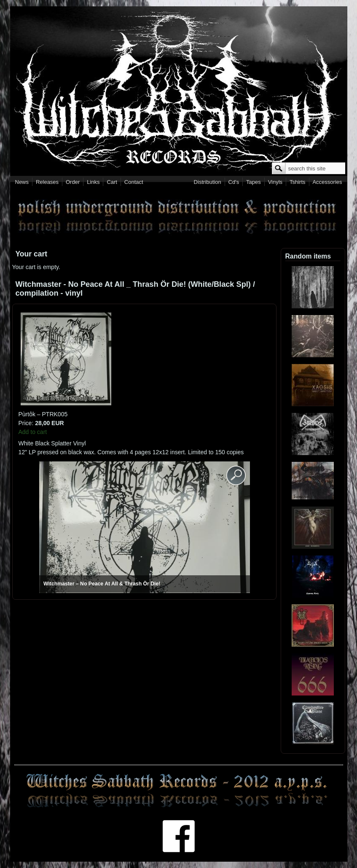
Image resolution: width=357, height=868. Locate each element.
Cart (112, 182)
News (22, 182)
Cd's (234, 182)
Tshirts (298, 182)
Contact (134, 182)
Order (73, 182)
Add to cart (33, 432)
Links (93, 182)
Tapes (254, 182)
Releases (47, 182)
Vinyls (275, 182)
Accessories (327, 182)
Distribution (208, 182)
